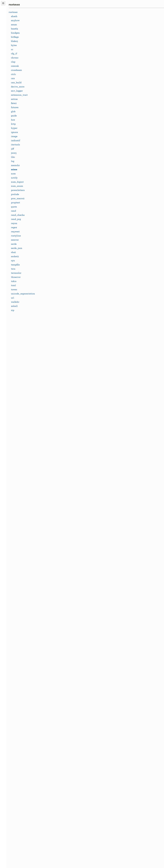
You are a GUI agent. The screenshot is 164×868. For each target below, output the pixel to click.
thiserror (16, 277)
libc (13, 157)
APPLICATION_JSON (62, 269)
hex (13, 120)
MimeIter (56, 204)
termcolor (16, 273)
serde (14, 244)
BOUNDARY (57, 340)
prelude (15, 194)
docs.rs (59, 32)
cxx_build (16, 82)
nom (13, 174)
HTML (54, 430)
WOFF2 (55, 839)
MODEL (55, 537)
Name (54, 213)
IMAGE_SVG (57, 492)
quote (14, 207)
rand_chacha (18, 215)
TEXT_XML (57, 795)
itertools (15, 145)
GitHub (59, 39)
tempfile (15, 265)
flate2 (14, 103)
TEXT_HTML (58, 714)
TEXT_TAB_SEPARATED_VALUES (68, 768)
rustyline (16, 236)
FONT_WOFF (58, 394)
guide (14, 116)
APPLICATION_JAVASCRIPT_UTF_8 (70, 260)
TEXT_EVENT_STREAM (63, 705)
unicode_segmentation (23, 294)
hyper (14, 128)
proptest (15, 203)
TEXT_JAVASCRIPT (61, 732)
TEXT (54, 660)
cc (12, 49)
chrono (15, 58)
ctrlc (13, 74)
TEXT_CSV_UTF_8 (60, 696)
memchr (15, 165)
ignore (14, 132)
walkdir (15, 302)
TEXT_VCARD (58, 786)
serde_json (17, 248)
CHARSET (56, 349)
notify (14, 178)
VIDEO (54, 821)
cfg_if (14, 53)
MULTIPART (57, 573)
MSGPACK (56, 564)
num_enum (17, 186)
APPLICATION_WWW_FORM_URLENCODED (74, 304)
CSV (53, 367)
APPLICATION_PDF (61, 295)
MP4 (53, 546)
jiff (12, 149)
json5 (14, 153)
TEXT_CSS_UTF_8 (60, 678)
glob (13, 111)
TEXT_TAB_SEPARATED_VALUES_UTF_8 (72, 777)
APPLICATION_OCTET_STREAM (68, 286)
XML (53, 857)
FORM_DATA (58, 412)
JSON (54, 519)
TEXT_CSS (56, 669)
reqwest (15, 231)
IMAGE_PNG (58, 474)
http (13, 124)
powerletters (18, 190)
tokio (14, 281)
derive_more (18, 87)
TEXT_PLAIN (58, 741)
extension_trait (19, 95)
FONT (54, 385)
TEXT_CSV (56, 687)
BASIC (54, 322)
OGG (53, 600)
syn (13, 260)
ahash (14, 16)
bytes (14, 45)
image (14, 136)
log (13, 161)
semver (15, 240)
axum (14, 24)
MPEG (54, 555)
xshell (14, 306)
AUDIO (55, 313)
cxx (13, 78)
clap (13, 62)
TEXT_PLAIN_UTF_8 (62, 750)
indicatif (16, 140)
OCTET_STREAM (60, 591)
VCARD (55, 812)
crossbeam (16, 70)
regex (14, 227)
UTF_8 (54, 803)
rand (13, 211)
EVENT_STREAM (60, 376)
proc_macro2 (18, 198)
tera (13, 269)
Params (55, 222)
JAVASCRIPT (57, 501)
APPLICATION (58, 242)
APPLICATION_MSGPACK (64, 277)
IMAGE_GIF (57, 456)
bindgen (15, 33)
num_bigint (17, 182)
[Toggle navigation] (3, 3)
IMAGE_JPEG (58, 465)
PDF (53, 609)
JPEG (54, 510)
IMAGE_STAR (58, 483)
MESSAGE (56, 528)
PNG (53, 626)
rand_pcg (16, 219)
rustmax (14, 4)
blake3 (14, 41)
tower (14, 289)
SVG (53, 651)
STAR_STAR (57, 642)
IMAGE (55, 439)
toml (13, 285)
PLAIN (54, 618)
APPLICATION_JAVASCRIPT (66, 251)
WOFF (54, 830)
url (13, 298)
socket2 (15, 256)
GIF (53, 421)
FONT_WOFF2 (58, 403)
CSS (53, 358)
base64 (14, 29)
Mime (54, 195)
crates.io (60, 35)
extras (14, 99)
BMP (53, 331)
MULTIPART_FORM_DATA (65, 582)
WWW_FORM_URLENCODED (66, 848)
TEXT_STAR (57, 759)
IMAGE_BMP (58, 447)
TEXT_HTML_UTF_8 (62, 723)
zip (13, 310)
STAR (54, 635)
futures (15, 107)
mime (14, 169)
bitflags (15, 37)
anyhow (15, 20)
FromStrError (58, 186)
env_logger (17, 91)
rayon (14, 223)
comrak (15, 66)
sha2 (13, 252)
